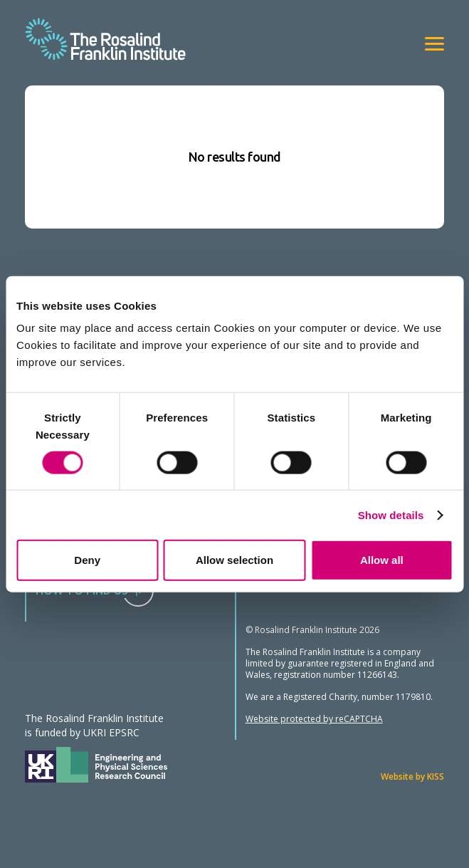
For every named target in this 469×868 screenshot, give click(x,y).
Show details (391, 514)
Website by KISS (412, 777)
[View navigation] (434, 44)
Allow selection (234, 560)
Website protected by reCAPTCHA (314, 719)
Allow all (382, 560)
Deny (87, 560)
